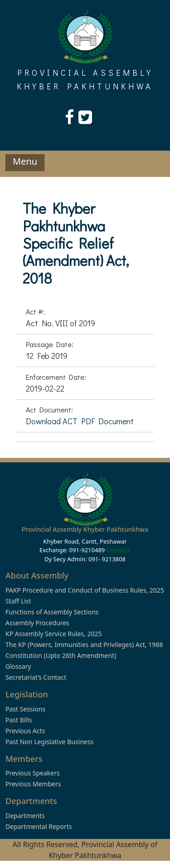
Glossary (18, 666)
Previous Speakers (33, 773)
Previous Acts (25, 731)
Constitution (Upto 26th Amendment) (61, 655)
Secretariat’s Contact (36, 677)
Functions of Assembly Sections (52, 612)
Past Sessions (25, 709)
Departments (25, 816)
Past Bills (19, 720)
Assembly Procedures (37, 623)
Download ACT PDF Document (80, 421)
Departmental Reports (39, 826)
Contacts (119, 550)
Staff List (18, 601)
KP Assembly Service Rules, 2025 (53, 634)
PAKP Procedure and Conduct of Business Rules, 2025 (85, 590)
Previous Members (33, 784)
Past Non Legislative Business (49, 742)
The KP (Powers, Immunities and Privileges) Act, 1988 (84, 645)
